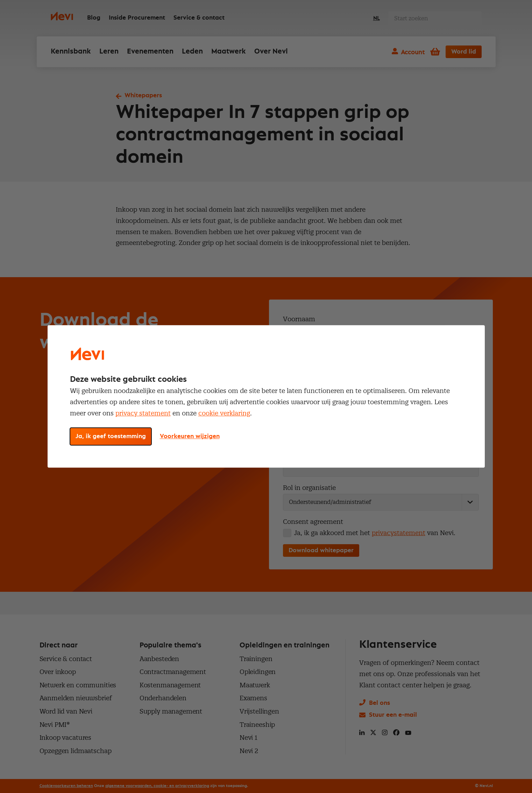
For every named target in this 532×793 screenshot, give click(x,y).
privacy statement (143, 413)
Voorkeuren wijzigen (190, 437)
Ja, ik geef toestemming (111, 437)
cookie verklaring (224, 413)
